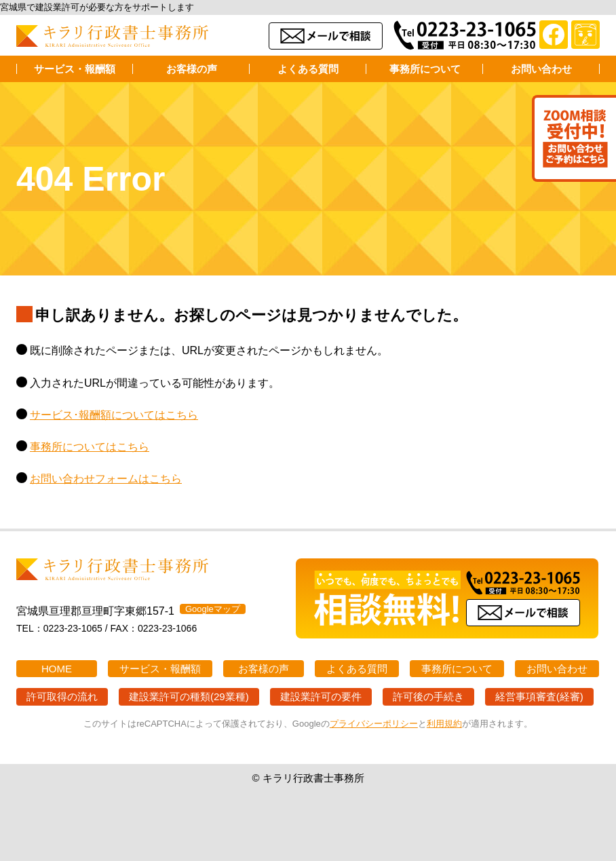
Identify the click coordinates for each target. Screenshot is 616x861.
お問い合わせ (541, 69)
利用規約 (444, 724)
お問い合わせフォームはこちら (106, 479)
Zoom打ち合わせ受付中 (574, 138)
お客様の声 (192, 69)
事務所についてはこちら (90, 447)
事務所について (425, 69)
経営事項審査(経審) (539, 696)
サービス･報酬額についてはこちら (114, 415)
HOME (57, 669)
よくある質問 (308, 69)
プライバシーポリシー (374, 724)
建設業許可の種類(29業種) (189, 696)
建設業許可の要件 (321, 696)
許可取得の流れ (62, 696)
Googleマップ (213, 609)
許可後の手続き (428, 696)
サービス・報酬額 (75, 69)
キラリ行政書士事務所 (113, 36)
